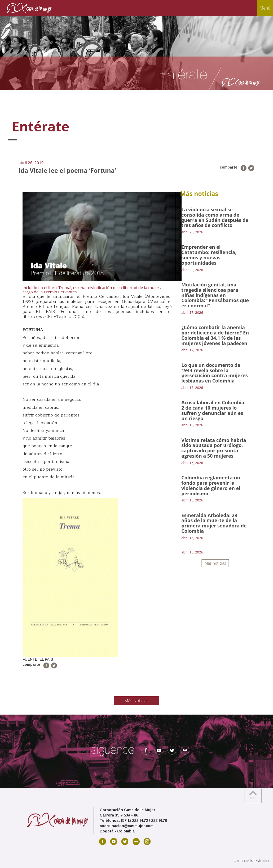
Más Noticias (137, 701)
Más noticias (215, 563)
